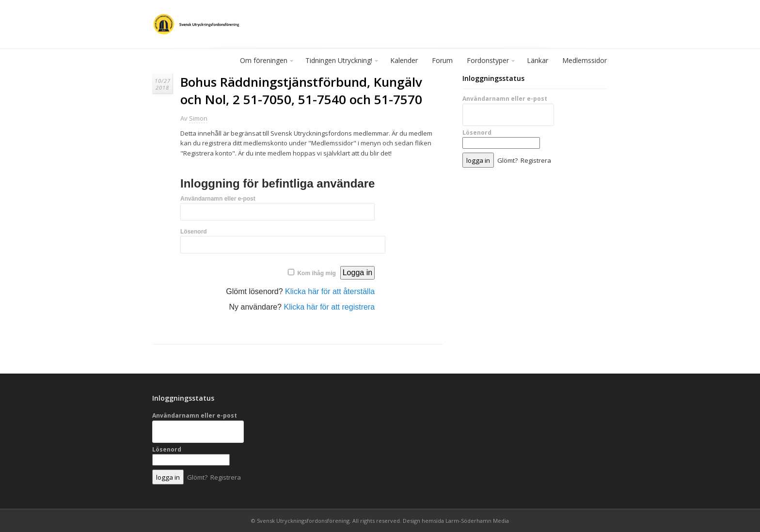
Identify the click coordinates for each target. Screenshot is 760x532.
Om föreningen (264, 63)
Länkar (538, 60)
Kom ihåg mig (316, 273)
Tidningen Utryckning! (339, 63)
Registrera (536, 160)
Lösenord (194, 232)
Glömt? (507, 160)
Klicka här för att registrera (329, 307)
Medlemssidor (585, 60)
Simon (198, 118)
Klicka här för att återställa (330, 291)
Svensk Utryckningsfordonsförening (303, 521)
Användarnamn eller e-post (218, 199)
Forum (442, 60)
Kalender (404, 60)
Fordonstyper (488, 63)
